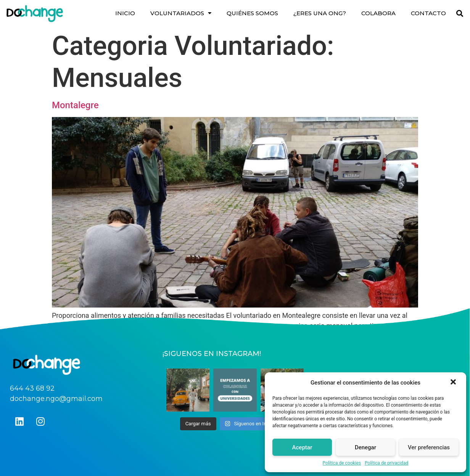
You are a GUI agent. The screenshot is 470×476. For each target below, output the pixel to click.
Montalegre (75, 105)
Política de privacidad (386, 463)
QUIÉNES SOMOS (252, 13)
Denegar (365, 447)
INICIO (125, 13)
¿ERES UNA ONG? (320, 13)
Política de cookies (342, 463)
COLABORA (378, 13)
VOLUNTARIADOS (181, 13)
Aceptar (302, 447)
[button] (454, 383)
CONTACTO (428, 13)
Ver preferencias (429, 447)
